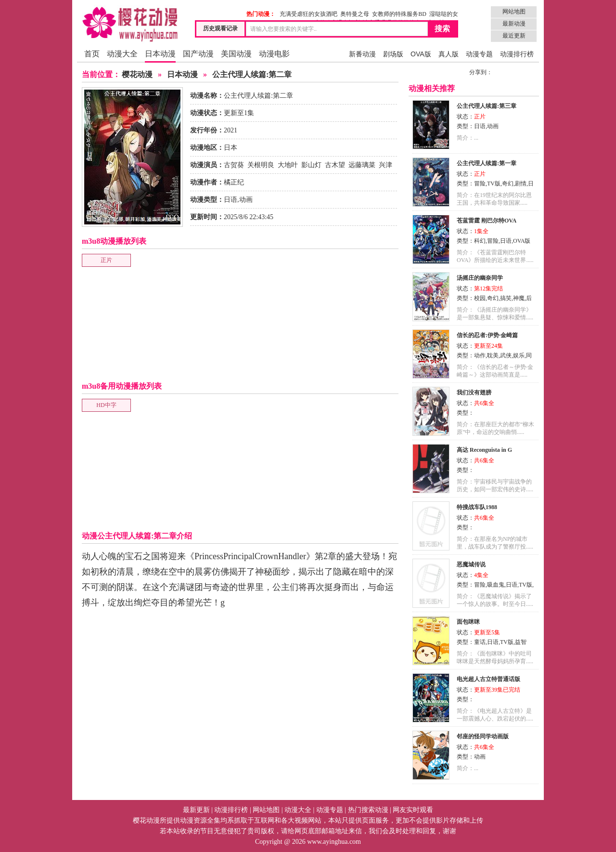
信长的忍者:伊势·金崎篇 (487, 335)
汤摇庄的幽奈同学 (480, 278)
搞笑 (506, 298)
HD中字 (106, 405)
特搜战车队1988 (477, 507)
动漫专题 (479, 54)
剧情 (521, 184)
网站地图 (514, 12)
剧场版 (393, 54)
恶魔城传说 (471, 564)
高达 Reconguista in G (484, 450)
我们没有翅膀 (474, 393)
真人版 (449, 54)
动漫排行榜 (517, 54)
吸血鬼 (496, 585)
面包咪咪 (468, 622)
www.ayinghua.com (334, 842)
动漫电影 (274, 54)
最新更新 (196, 810)
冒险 (480, 184)
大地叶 (288, 165)
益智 (521, 642)
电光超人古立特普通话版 (488, 679)
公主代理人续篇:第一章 (487, 163)
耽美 (493, 355)
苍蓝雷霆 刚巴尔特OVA (487, 221)
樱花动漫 (137, 74)
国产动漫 (198, 54)
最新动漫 (514, 24)
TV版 (494, 184)
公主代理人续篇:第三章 (487, 106)
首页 (92, 54)
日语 (231, 200)
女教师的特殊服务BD (399, 14)
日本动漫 (160, 54)
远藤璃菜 (362, 165)
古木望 (335, 165)
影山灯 (311, 165)
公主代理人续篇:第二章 (252, 74)
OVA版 (421, 54)
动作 (480, 355)
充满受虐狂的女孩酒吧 (308, 14)
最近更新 (514, 36)
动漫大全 (122, 54)
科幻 (480, 241)
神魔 (519, 298)
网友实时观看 (413, 810)
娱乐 (519, 355)
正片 (106, 260)
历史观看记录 (220, 28)
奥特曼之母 (355, 14)
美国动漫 (236, 54)
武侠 (506, 355)
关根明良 (261, 165)
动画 (246, 200)
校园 (480, 298)
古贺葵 (234, 165)
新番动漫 (362, 54)
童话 (480, 642)
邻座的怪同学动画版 (483, 736)
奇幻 (508, 184)
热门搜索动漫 (368, 810)
